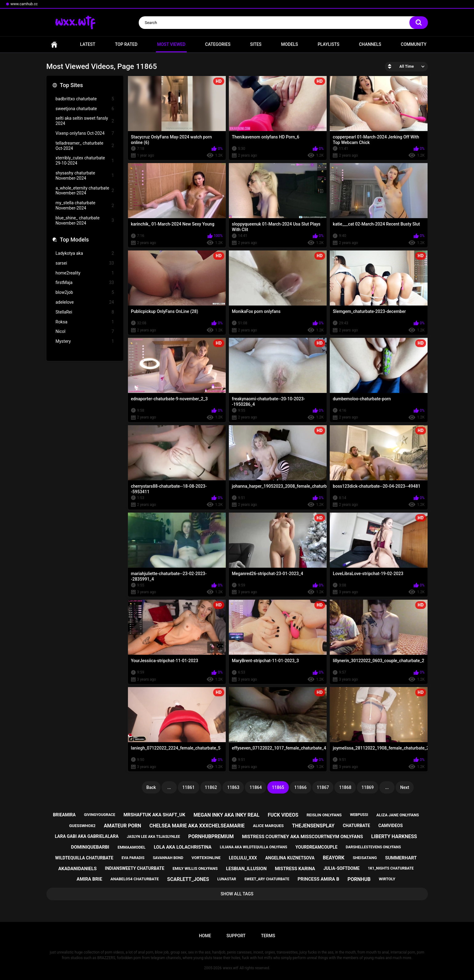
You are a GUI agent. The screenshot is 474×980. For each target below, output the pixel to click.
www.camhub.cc (24, 4)
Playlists (329, 44)
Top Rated (126, 44)
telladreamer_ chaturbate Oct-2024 (85, 146)
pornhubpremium (211, 836)
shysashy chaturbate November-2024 (85, 176)
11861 (189, 787)
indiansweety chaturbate (135, 868)
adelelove (85, 302)
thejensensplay (313, 826)
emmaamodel (131, 847)
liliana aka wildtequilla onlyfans (254, 847)
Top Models (74, 240)
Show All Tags (237, 894)
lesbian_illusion (246, 869)
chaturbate (356, 826)
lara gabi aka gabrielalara (87, 836)
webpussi (359, 815)
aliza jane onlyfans (398, 815)
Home (54, 44)
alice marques (268, 826)
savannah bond (168, 858)
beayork (334, 858)
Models (290, 44)
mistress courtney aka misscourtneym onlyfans (303, 837)
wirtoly (387, 879)
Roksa (85, 322)
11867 (323, 787)
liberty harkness (394, 836)
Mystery (85, 341)
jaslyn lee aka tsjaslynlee (153, 837)
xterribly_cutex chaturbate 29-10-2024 (85, 160)
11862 (211, 787)
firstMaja (85, 283)
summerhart (401, 858)
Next (405, 787)
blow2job (85, 292)
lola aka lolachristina (183, 847)
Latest (88, 44)
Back (151, 787)
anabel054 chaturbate (135, 879)
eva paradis (133, 858)
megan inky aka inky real (226, 815)
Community (414, 44)
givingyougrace (100, 815)
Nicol (85, 332)
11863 (233, 787)
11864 (256, 787)
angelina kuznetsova (290, 858)
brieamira (64, 815)
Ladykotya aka (85, 253)
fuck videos (283, 815)
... (169, 787)
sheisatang (365, 858)
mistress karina (295, 869)
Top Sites (72, 85)
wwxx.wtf (230, 968)
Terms (268, 936)
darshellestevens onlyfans (373, 847)
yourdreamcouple (317, 847)
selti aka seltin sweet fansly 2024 (85, 121)
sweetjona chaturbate (85, 109)
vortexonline (206, 858)
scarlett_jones (188, 879)
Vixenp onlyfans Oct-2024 (85, 133)
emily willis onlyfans (195, 868)
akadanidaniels (77, 869)
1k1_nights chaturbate (391, 868)
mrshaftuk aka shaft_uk (154, 815)
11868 (345, 787)
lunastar (227, 879)
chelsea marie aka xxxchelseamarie (197, 826)
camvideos (390, 826)
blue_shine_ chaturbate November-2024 (85, 220)
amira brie (89, 879)
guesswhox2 (82, 826)
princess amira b (318, 879)
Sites (256, 44)
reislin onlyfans (324, 815)
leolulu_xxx (243, 858)
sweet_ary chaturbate (267, 879)
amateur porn (123, 826)
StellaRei (85, 312)
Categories (218, 44)
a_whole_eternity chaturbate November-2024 (85, 191)
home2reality (85, 273)
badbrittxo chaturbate (85, 99)
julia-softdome (341, 868)
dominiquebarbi (90, 847)
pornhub (359, 879)
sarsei (85, 263)
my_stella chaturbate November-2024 (85, 205)
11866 (301, 787)
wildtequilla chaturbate (84, 858)
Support (236, 936)
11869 (368, 787)
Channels (370, 44)
